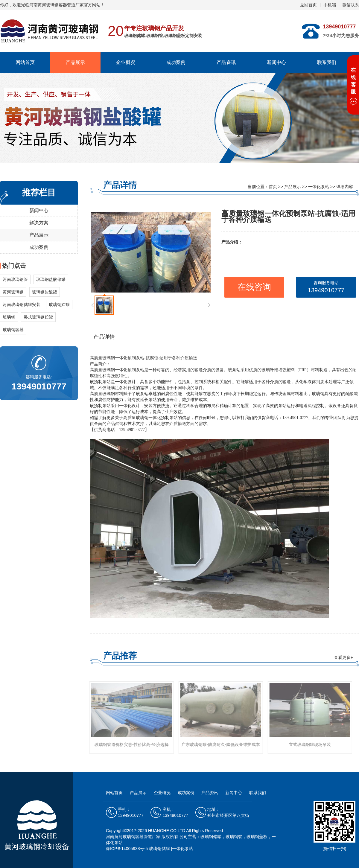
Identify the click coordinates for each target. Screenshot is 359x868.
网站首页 (25, 62)
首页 (273, 187)
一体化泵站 (319, 187)
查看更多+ (343, 657)
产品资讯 (226, 62)
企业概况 (126, 62)
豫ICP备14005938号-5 (127, 849)
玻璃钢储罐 (159, 849)
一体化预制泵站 (130, 358)
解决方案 (39, 223)
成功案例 (176, 62)
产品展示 (75, 62)
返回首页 (308, 5)
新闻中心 (276, 62)
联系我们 (327, 62)
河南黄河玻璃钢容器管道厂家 (133, 837)
